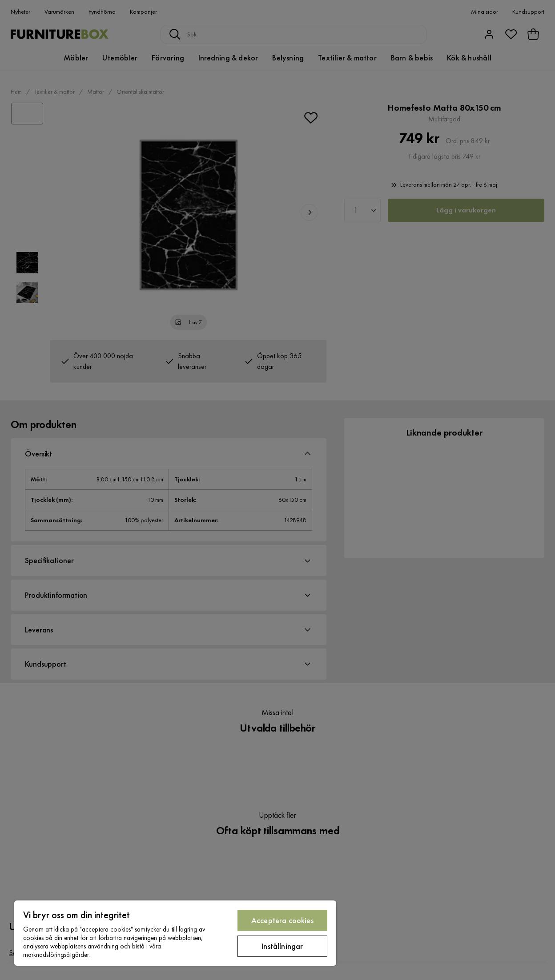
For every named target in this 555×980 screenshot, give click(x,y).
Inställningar (282, 946)
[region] (175, 933)
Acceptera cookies (282, 920)
